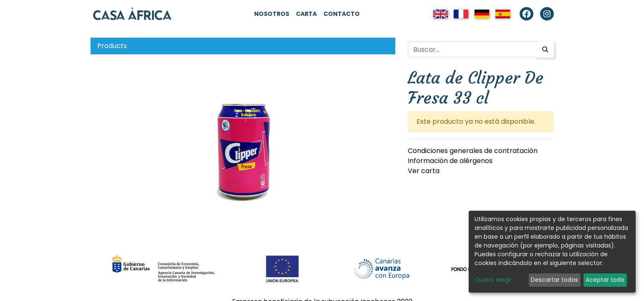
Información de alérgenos (450, 161)
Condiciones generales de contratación (473, 151)
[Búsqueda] (545, 49)
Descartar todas (554, 280)
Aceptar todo (605, 280)
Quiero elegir (493, 280)
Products (112, 46)
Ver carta (424, 171)
